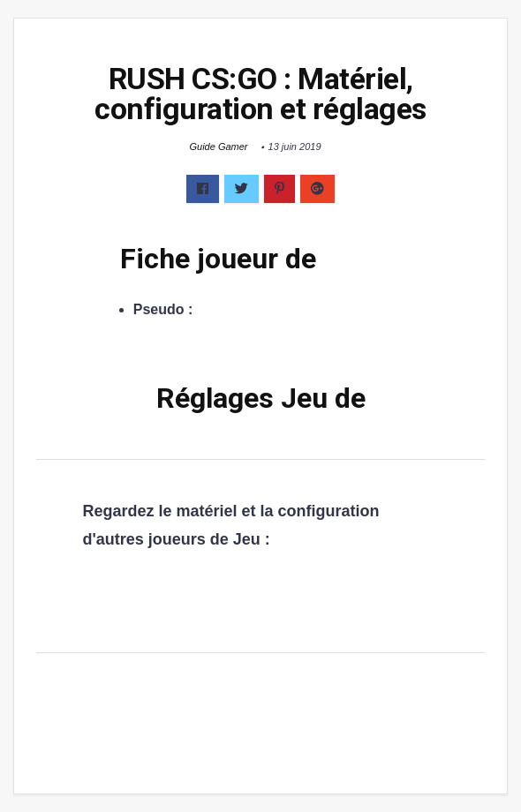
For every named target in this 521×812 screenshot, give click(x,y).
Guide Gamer (218, 147)
